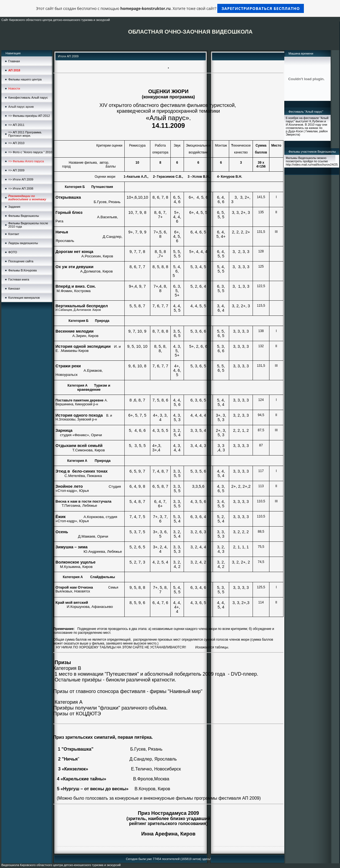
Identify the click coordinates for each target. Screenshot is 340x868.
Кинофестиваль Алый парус (28, 98)
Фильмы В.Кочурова (22, 270)
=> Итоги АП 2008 (21, 188)
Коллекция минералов (24, 298)
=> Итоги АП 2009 (21, 179)
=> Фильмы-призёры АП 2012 (29, 116)
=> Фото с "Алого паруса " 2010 (30, 152)
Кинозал (14, 289)
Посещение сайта (21, 261)
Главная (14, 61)
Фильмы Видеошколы (24, 216)
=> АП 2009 (16, 170)
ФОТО (13, 252)
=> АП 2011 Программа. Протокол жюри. (25, 134)
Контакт (14, 234)
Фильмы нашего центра (25, 79)
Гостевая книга (19, 279)
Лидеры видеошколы (23, 243)
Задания (14, 207)
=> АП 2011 (16, 125)
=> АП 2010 (16, 143)
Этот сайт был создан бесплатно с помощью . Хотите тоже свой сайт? (170, 8)
